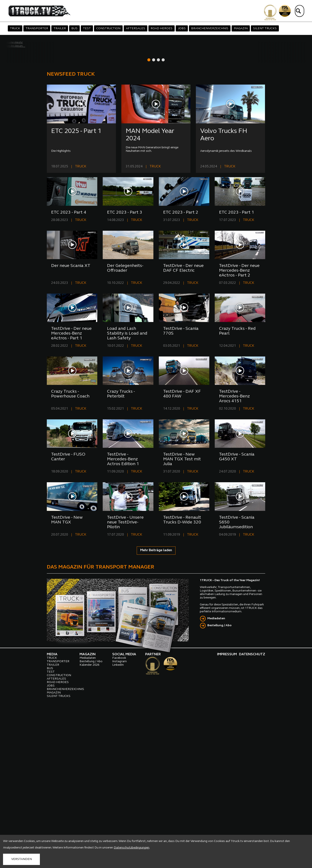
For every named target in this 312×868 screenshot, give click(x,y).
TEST (87, 29)
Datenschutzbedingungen (132, 848)
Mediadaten (216, 775)
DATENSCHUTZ (252, 811)
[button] (149, 216)
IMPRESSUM (227, 811)
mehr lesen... (29, 199)
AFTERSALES (136, 29)
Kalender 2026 (89, 821)
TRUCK (15, 29)
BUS (74, 29)
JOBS (182, 29)
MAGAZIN (241, 29)
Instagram (119, 818)
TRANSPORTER (37, 29)
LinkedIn (118, 821)
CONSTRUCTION (108, 29)
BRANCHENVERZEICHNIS (210, 29)
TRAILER (60, 29)
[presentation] (272, 132)
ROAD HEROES (162, 29)
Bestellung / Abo (219, 782)
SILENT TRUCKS (265, 29)
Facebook (119, 814)
